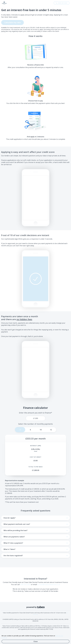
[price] (36, 418)
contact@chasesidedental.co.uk (49, 584)
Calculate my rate (13, 22)
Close (36, 641)
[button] (36, 279)
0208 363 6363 (25, 584)
